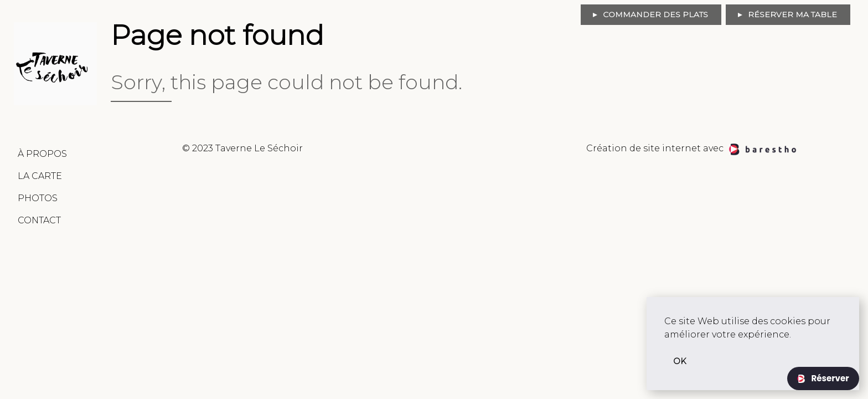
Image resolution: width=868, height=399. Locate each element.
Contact (39, 220)
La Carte (40, 176)
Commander (655, 14)
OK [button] (680, 361)
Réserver (829, 378)
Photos (38, 198)
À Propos (42, 154)
